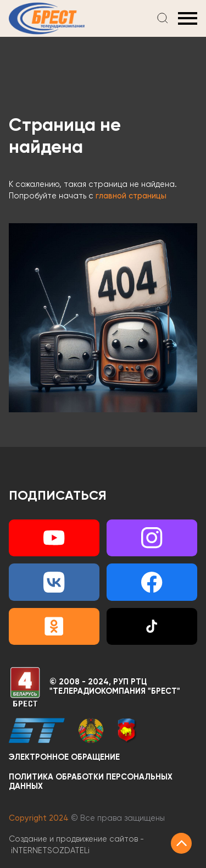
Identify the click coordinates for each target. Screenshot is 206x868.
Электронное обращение (64, 758)
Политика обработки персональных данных (91, 782)
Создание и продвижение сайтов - (76, 845)
